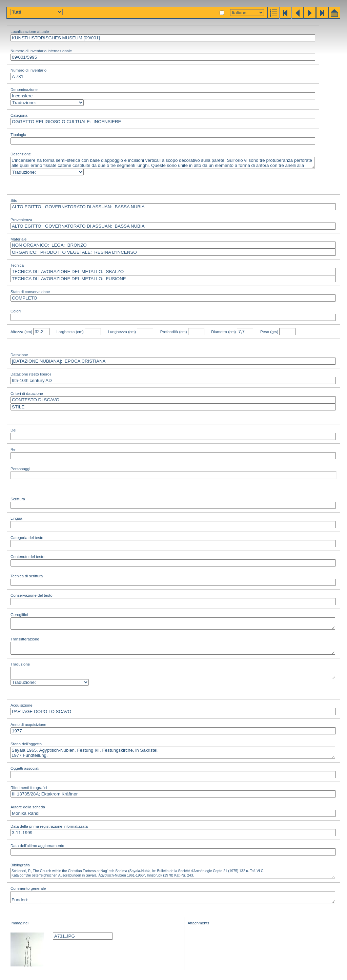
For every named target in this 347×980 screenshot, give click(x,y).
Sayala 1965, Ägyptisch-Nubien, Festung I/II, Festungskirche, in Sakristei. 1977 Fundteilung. (173, 753)
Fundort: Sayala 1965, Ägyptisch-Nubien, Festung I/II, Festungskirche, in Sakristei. (173, 897)
